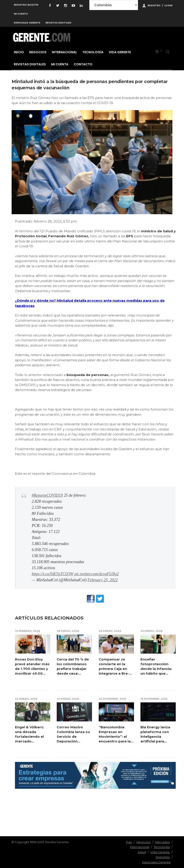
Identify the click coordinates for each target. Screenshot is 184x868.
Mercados (162, 842)
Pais (129, 842)
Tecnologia (162, 847)
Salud (142, 852)
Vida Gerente (120, 52)
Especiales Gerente (27, 23)
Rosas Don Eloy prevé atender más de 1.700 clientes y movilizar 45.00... (32, 666)
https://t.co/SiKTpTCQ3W (53, 574)
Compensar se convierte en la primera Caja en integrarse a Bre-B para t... (115, 666)
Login (168, 5)
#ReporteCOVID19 (47, 495)
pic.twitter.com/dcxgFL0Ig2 (97, 574)
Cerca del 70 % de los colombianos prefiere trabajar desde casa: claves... (73, 666)
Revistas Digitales (58, 23)
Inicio (19, 52)
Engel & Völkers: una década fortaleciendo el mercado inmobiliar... (29, 734)
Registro (154, 5)
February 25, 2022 (103, 580)
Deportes (163, 857)
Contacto (83, 64)
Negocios (38, 52)
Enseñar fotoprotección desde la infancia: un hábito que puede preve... (156, 666)
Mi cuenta (21, 14)
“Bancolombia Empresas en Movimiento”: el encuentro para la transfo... (115, 734)
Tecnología (93, 52)
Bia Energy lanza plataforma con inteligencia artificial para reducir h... (156, 734)
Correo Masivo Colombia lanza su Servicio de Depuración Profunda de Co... (73, 734)
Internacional (64, 52)
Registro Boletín (26, 5)
